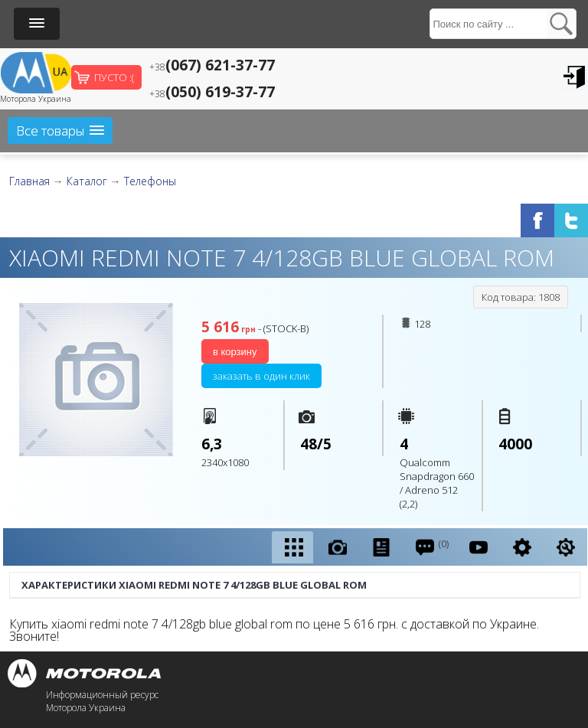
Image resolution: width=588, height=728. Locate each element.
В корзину (235, 352)
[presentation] (292, 548)
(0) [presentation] (431, 547)
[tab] (292, 547)
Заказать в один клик (261, 376)
